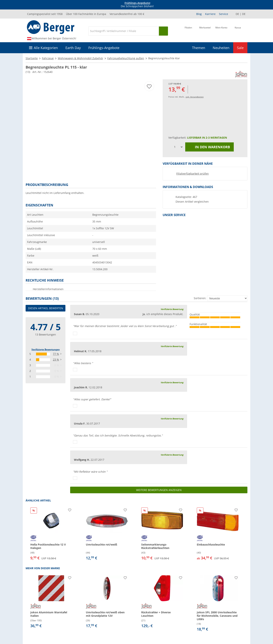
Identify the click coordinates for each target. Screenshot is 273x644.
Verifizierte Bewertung (172, 309)
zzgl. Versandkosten (195, 97)
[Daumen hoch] (75, 333)
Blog (199, 14)
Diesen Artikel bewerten (46, 308)
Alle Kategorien (46, 48)
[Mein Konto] (221, 31)
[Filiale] (188, 31)
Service (224, 14)
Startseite (32, 58)
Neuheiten (221, 48)
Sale (240, 48)
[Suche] (124, 31)
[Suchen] (163, 31)
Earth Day (73, 48)
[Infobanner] (137, 5)
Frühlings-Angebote (137, 3)
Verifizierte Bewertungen (46, 349)
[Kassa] (238, 31)
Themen (199, 48)
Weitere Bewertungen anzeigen (159, 490)
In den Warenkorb (209, 147)
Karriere (210, 14)
